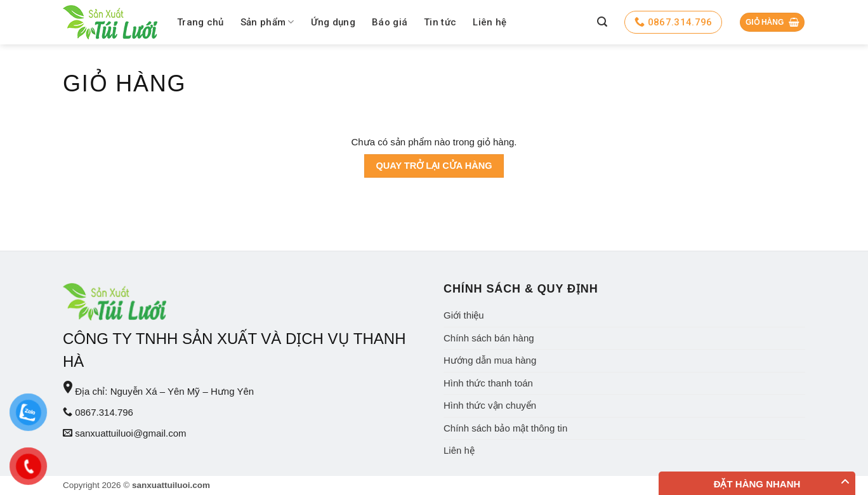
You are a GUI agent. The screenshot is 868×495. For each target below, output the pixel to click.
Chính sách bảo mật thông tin (505, 428)
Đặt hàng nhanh (757, 484)
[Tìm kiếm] (602, 22)
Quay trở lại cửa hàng (434, 166)
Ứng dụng (333, 22)
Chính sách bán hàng (489, 338)
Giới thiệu (464, 315)
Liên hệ (490, 22)
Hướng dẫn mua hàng (490, 360)
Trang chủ (201, 22)
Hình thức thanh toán (488, 383)
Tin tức (440, 22)
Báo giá (390, 22)
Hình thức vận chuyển (490, 405)
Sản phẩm (267, 22)
